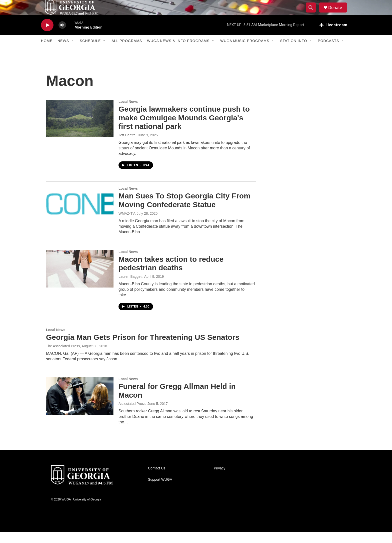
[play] (47, 36)
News (63, 52)
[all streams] (333, 36)
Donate (338, 13)
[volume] (62, 36)
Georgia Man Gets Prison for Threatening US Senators (143, 348)
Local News (128, 113)
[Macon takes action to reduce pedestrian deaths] (80, 280)
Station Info (293, 52)
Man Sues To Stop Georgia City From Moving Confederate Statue (184, 211)
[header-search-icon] (313, 13)
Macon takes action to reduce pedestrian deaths (171, 275)
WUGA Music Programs (245, 52)
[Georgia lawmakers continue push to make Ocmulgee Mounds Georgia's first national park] (80, 130)
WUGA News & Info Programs (178, 52)
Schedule (90, 52)
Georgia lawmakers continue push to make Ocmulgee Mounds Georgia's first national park (184, 129)
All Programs (127, 52)
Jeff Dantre (127, 146)
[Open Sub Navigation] (73, 52)
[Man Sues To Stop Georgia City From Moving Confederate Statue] (80, 217)
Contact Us (157, 480)
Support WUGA (160, 491)
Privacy (219, 480)
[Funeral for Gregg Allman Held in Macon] (80, 407)
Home (47, 52)
